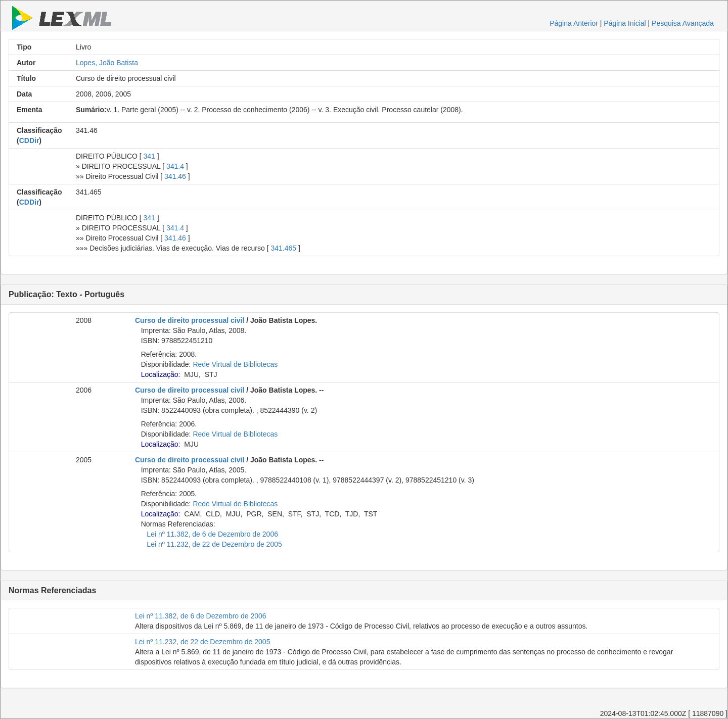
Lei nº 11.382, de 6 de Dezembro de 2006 (212, 534)
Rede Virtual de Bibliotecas (235, 364)
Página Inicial (625, 23)
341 (149, 156)
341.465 (283, 248)
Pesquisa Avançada (683, 23)
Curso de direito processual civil (190, 320)
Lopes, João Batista (107, 63)
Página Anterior (574, 23)
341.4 (175, 166)
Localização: (161, 374)
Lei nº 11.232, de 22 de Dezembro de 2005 (214, 544)
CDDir (29, 140)
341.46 (175, 176)
